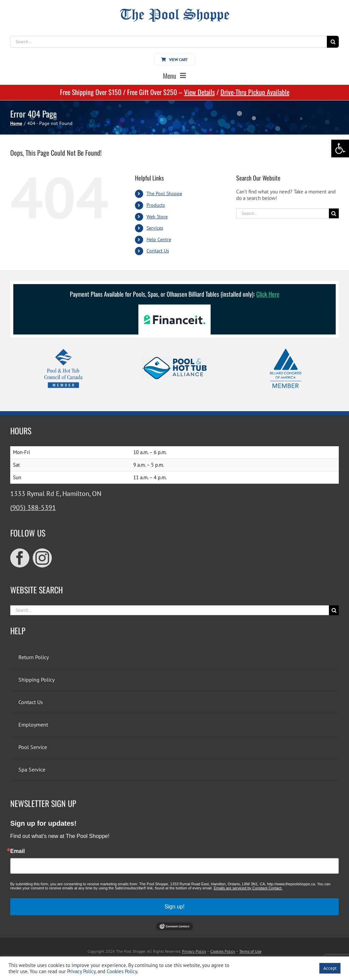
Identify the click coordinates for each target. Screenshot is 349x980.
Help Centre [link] (159, 239)
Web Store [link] (157, 217)
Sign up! (175, 907)
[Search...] (169, 42)
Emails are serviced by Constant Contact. (248, 888)
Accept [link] (330, 968)
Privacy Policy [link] (194, 951)
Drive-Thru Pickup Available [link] (255, 92)
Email (18, 851)
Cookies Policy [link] (223, 951)
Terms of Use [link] (250, 951)
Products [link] (156, 205)
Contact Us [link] (158, 251)
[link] (340, 149)
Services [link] (155, 228)
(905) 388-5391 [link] (33, 508)
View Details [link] (199, 92)
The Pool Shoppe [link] (164, 193)
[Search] (333, 42)
